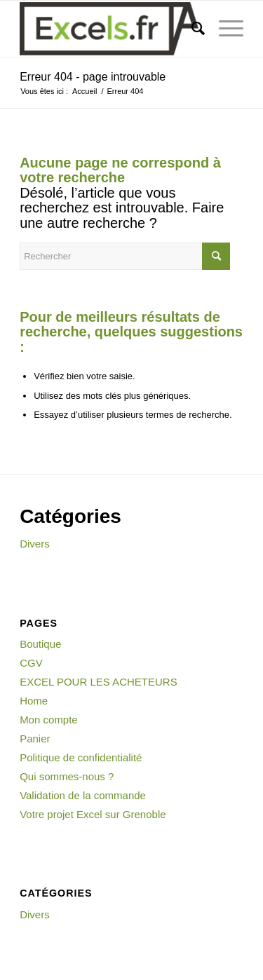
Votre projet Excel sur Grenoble (93, 814)
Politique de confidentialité (81, 757)
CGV (31, 663)
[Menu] (224, 29)
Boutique (40, 644)
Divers (35, 544)
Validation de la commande (83, 795)
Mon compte (49, 720)
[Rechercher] (191, 29)
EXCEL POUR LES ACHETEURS (99, 682)
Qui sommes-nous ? (67, 776)
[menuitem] (191, 29)
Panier (35, 739)
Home (34, 701)
